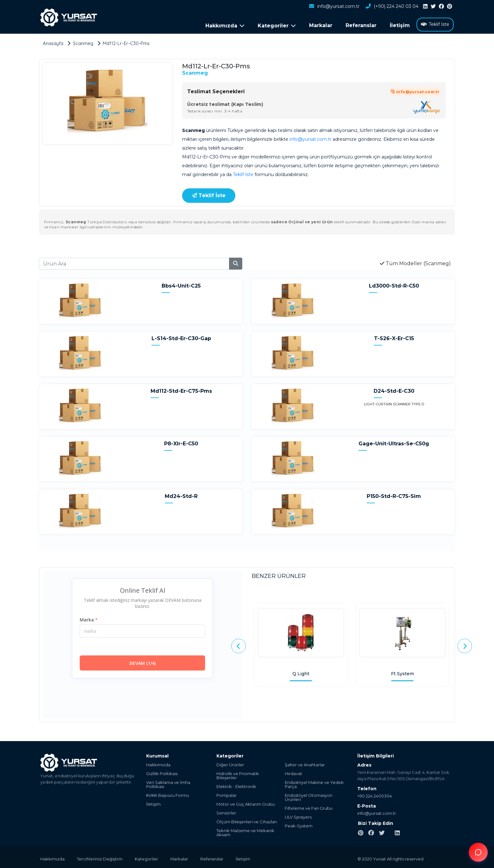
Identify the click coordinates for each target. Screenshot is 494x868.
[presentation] (238, 645)
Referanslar (361, 25)
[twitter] (433, 7)
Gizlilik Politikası (162, 772)
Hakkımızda (158, 764)
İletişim (400, 25)
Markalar (321, 25)
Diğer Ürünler (230, 764)
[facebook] (441, 7)
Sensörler (226, 812)
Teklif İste (435, 24)
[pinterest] (450, 7)
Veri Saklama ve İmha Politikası (168, 783)
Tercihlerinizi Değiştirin (100, 858)
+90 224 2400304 (375, 795)
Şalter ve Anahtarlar (305, 764)
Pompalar (227, 794)
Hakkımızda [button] (225, 26)
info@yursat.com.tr (334, 7)
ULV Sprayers (298, 816)
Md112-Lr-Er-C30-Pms (127, 42)
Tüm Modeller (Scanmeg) (415, 262)
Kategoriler (147, 858)
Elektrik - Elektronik (236, 785)
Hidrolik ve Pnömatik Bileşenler (238, 774)
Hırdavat (293, 772)
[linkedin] (425, 7)
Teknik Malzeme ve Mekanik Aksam (245, 831)
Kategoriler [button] (277, 26)
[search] (236, 262)
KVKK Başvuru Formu (168, 794)
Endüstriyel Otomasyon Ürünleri (309, 796)
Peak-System (299, 825)
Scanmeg (195, 72)
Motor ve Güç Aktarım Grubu (246, 803)
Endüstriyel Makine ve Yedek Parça (314, 783)
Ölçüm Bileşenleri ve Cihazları (247, 821)
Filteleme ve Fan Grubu (309, 807)
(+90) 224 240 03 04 (392, 7)
